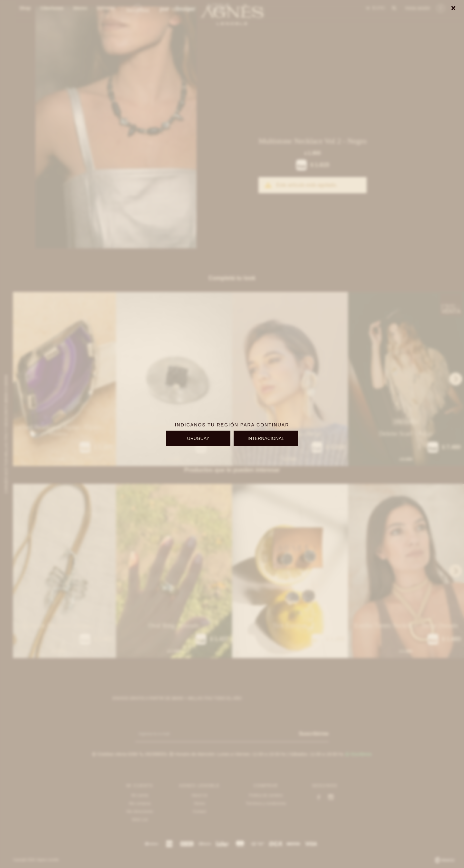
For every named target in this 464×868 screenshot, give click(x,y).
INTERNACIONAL (266, 438)
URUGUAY (198, 438)
